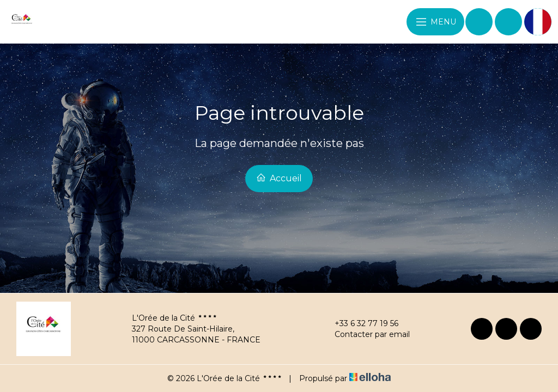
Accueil (279, 178)
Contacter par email (366, 334)
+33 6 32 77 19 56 (360, 323)
